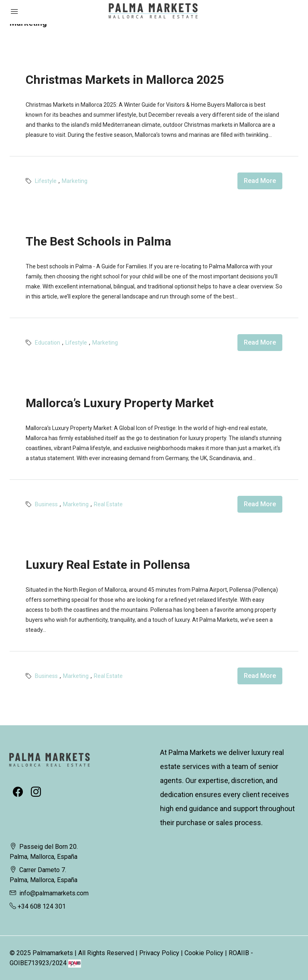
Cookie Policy (204, 953)
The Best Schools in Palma (98, 241)
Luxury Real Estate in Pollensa (108, 565)
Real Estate (108, 504)
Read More (260, 181)
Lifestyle (46, 181)
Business (46, 504)
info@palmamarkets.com (54, 893)
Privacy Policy (159, 953)
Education (48, 343)
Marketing (75, 181)
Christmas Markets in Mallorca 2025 (125, 80)
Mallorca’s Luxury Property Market (120, 403)
